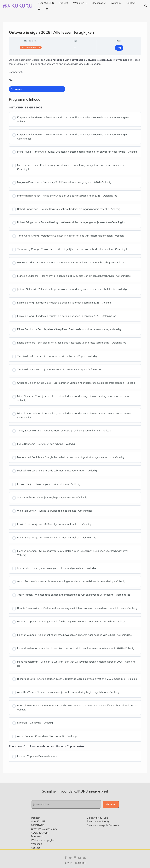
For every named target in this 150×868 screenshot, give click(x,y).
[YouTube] (80, 858)
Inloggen (16, 89)
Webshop (37, 844)
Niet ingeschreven (31, 47)
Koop (119, 47)
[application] (86, 3)
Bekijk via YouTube (97, 818)
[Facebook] (66, 858)
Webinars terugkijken (43, 840)
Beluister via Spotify (98, 821)
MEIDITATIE (38, 825)
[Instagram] (75, 858)
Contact (36, 848)
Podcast (36, 818)
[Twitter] (70, 858)
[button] (146, 6)
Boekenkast (38, 836)
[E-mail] (84, 858)
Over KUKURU (39, 821)
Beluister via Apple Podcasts (103, 825)
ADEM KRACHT (40, 833)
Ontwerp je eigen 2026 (44, 829)
